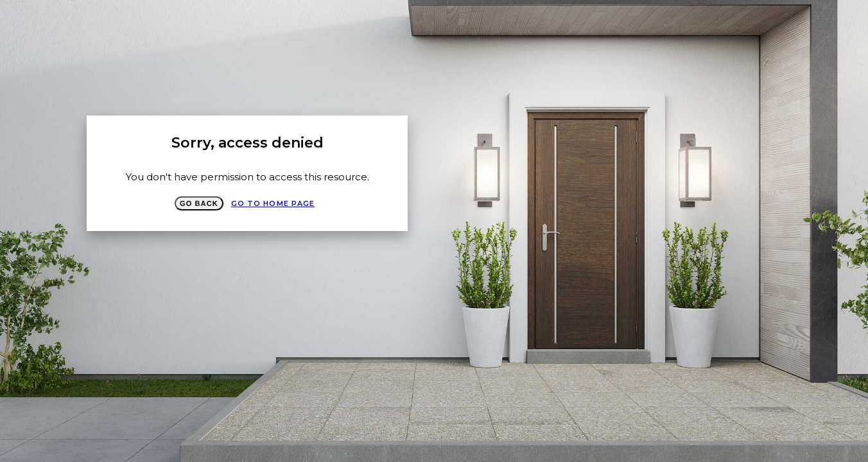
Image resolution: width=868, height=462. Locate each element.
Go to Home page (273, 203)
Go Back (199, 203)
